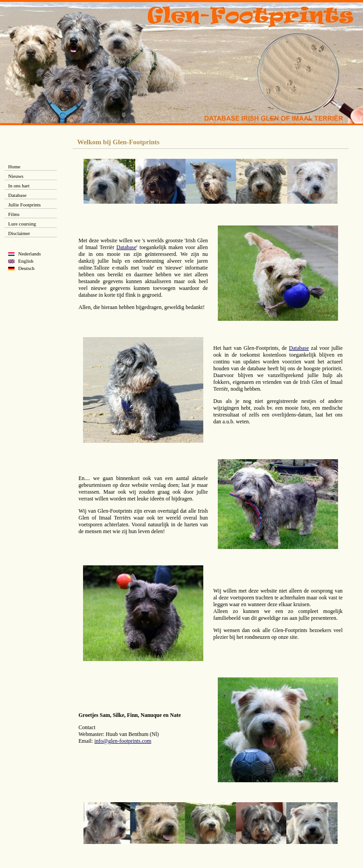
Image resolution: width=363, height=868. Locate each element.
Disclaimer (19, 233)
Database (17, 195)
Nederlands (29, 254)
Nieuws (16, 176)
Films (14, 214)
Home (14, 167)
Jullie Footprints (25, 205)
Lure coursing (22, 224)
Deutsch (26, 268)
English (26, 261)
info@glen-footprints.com (123, 741)
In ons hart (19, 186)
